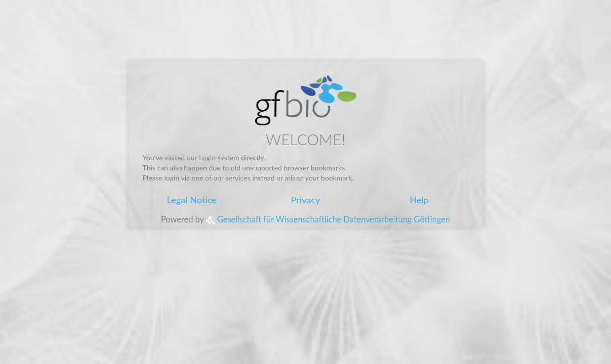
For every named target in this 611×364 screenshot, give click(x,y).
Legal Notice (192, 200)
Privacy (305, 200)
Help (419, 200)
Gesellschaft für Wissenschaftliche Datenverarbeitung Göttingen (328, 219)
